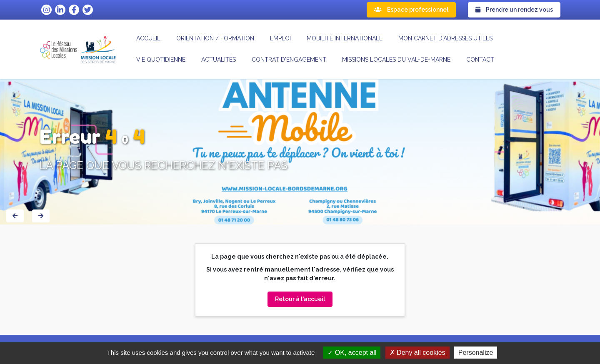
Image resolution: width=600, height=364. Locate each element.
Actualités (219, 60)
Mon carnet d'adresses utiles (445, 38)
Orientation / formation (215, 38)
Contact (480, 60)
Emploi (280, 38)
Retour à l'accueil (300, 299)
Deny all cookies (417, 353)
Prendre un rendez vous (514, 10)
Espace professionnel (411, 10)
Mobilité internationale (345, 38)
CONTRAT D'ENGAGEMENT (289, 60)
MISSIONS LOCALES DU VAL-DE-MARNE (396, 60)
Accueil (148, 38)
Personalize (476, 353)
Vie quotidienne (161, 60)
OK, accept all (352, 353)
